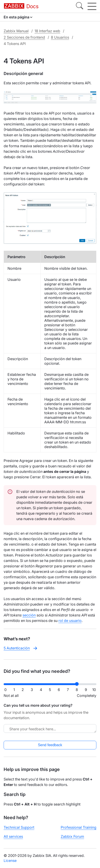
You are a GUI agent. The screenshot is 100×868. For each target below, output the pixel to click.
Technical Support (19, 827)
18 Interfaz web (47, 31)
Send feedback (50, 745)
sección (29, 615)
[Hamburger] (92, 6)
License (10, 861)
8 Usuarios (60, 37)
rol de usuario (70, 621)
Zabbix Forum (72, 836)
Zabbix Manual (16, 31)
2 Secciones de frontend (24, 37)
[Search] (80, 6)
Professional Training (79, 827)
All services (13, 836)
